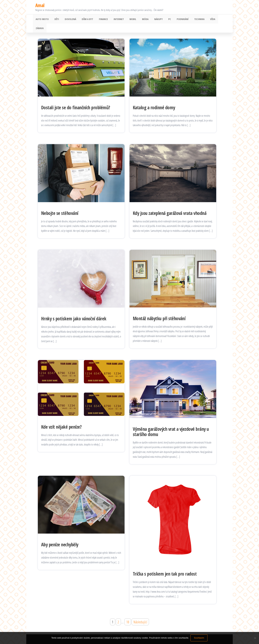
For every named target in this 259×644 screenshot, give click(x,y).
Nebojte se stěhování (60, 205)
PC (162, 19)
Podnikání (175, 19)
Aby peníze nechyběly (60, 536)
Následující (140, 613)
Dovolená (68, 19)
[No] (255, 638)
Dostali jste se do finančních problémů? (76, 99)
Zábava (215, 19)
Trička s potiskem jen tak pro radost (165, 565)
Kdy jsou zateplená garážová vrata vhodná (170, 205)
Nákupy (152, 19)
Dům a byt (85, 19)
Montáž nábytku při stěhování (159, 310)
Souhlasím (199, 638)
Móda (139, 19)
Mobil (128, 19)
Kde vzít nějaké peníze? (61, 418)
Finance (100, 19)
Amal (40, 5)
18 (128, 613)
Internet (114, 19)
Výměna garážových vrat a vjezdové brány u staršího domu (171, 423)
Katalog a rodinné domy (154, 99)
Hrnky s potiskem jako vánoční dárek (74, 310)
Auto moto (42, 19)
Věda (203, 19)
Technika (190, 19)
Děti (56, 19)
